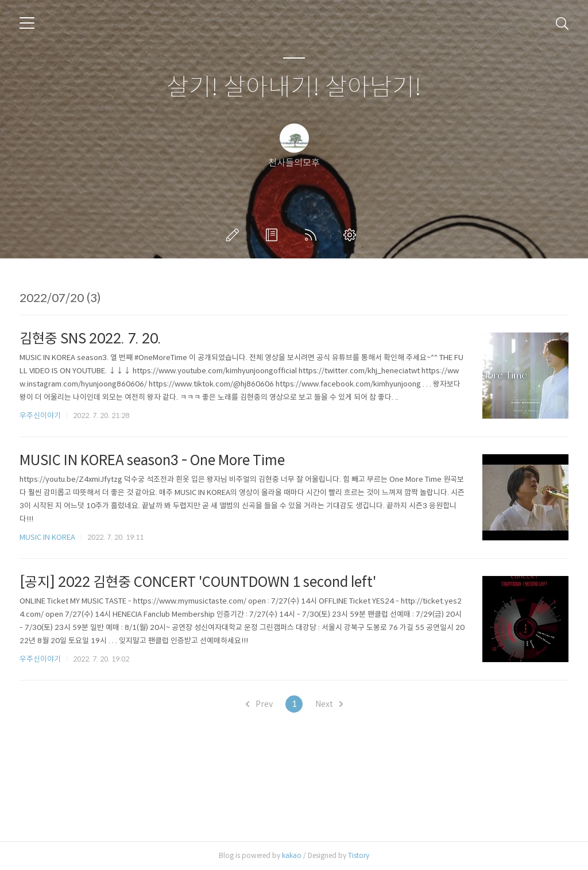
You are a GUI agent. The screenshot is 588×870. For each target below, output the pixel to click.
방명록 (274, 235)
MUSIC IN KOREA (47, 537)
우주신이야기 (40, 415)
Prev (259, 704)
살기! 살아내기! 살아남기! (294, 88)
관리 (352, 235)
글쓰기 (235, 235)
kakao (292, 855)
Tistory (359, 855)
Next (329, 704)
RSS (313, 235)
